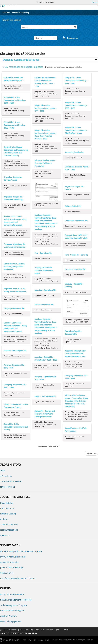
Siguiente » (91, 453)
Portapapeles (68, 38)
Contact (66, 630)
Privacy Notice (11, 630)
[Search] (49, 27)
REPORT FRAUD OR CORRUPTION (24, 633)
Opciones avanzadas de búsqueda (21, 60)
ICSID (47, 640)
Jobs (58, 630)
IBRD (24, 640)
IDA (30, 640)
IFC (35, 640)
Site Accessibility (27, 630)
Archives (6, 13)
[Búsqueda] (75, 27)
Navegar (46, 38)
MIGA (41, 640)
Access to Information (45, 630)
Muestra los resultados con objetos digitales (63, 67)
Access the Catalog (21, 13)
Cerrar (95, 2)
